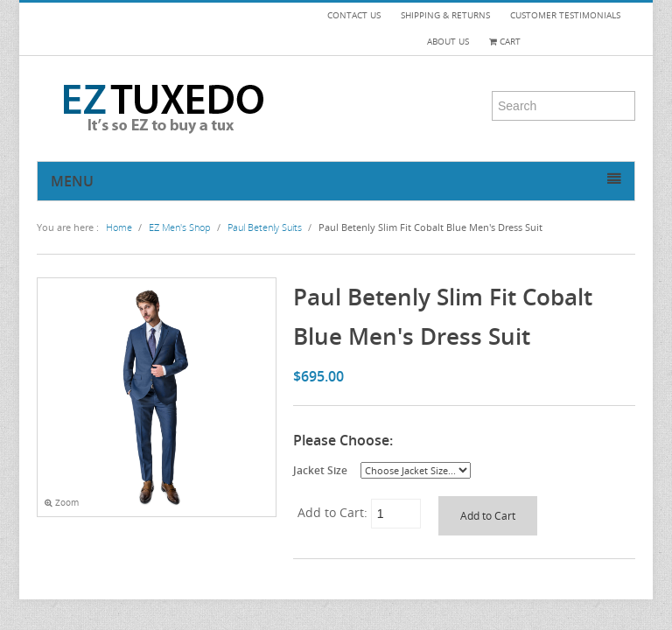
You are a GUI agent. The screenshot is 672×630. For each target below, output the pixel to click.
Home (119, 227)
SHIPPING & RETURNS (445, 15)
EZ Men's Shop (180, 227)
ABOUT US (448, 42)
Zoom (62, 503)
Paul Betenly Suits (265, 227)
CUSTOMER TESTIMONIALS (565, 15)
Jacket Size (320, 470)
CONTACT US (354, 15)
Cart (505, 42)
